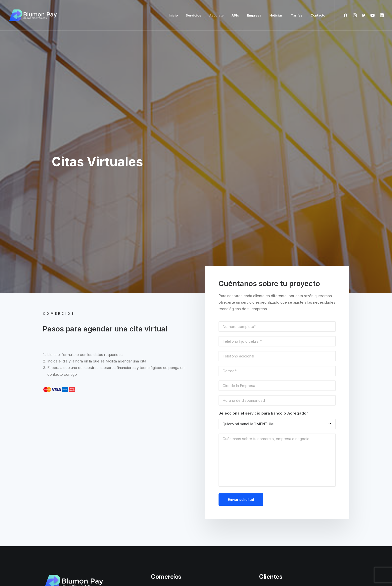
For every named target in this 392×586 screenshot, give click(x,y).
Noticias (276, 15)
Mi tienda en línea (166, 428)
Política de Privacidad (278, 432)
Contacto (318, 15)
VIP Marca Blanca (166, 498)
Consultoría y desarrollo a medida (180, 509)
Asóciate (216, 15)
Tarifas (297, 15)
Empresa (254, 15)
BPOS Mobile (162, 395)
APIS (155, 406)
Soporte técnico (273, 395)
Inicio (173, 15)
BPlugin (157, 439)
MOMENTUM (162, 487)
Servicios (193, 15)
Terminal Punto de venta (172, 450)
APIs (235, 15)
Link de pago (162, 417)
